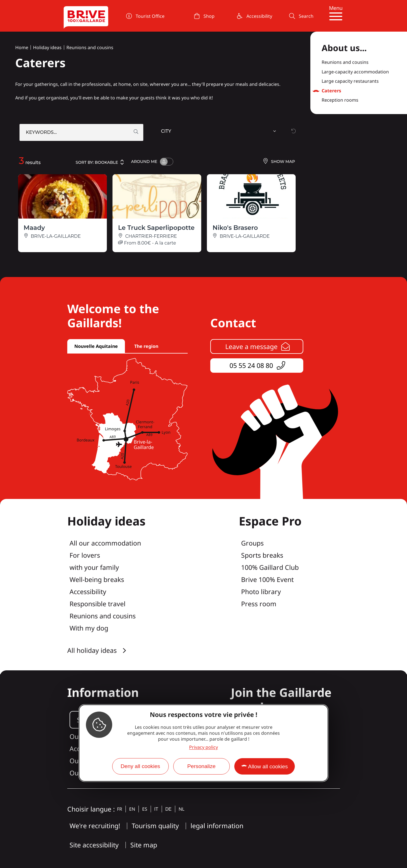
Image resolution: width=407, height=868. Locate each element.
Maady (34, 228)
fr (120, 809)
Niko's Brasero (235, 228)
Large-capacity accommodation (355, 72)
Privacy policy (203, 747)
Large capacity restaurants (350, 81)
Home (22, 47)
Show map (279, 162)
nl (181, 809)
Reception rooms (340, 100)
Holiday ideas (47, 47)
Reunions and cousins (90, 47)
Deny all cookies (140, 766)
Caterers (331, 91)
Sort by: (100, 162)
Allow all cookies (268, 766)
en (132, 809)
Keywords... (41, 132)
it (156, 809)
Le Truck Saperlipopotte (156, 228)
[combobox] (219, 132)
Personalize (201, 766)
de (168, 809)
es (145, 809)
